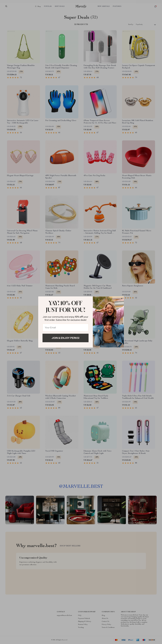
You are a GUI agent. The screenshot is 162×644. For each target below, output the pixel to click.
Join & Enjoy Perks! (66, 338)
